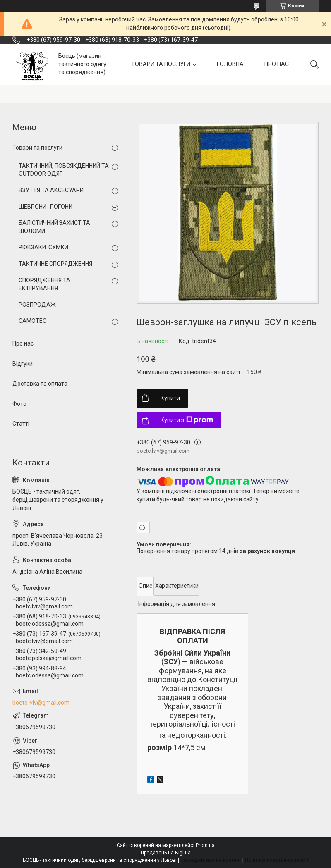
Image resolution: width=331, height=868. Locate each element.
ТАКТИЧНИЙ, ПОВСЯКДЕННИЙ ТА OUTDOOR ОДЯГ (64, 170)
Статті (21, 424)
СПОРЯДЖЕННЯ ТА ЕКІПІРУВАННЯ (44, 284)
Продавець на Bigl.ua (166, 853)
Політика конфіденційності (277, 860)
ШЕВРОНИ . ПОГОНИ (46, 207)
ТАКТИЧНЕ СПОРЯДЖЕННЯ (55, 264)
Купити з (187, 420)
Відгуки (23, 364)
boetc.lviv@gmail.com (41, 703)
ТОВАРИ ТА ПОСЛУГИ (161, 64)
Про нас (23, 343)
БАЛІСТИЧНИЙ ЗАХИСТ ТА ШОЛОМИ (54, 227)
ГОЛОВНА (230, 64)
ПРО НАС (277, 64)
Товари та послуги (37, 148)
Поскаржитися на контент (211, 860)
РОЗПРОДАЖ (37, 305)
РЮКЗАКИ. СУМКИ (43, 247)
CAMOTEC (32, 321)
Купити (170, 398)
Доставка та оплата (40, 384)
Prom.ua (205, 845)
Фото (19, 404)
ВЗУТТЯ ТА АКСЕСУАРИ (51, 190)
